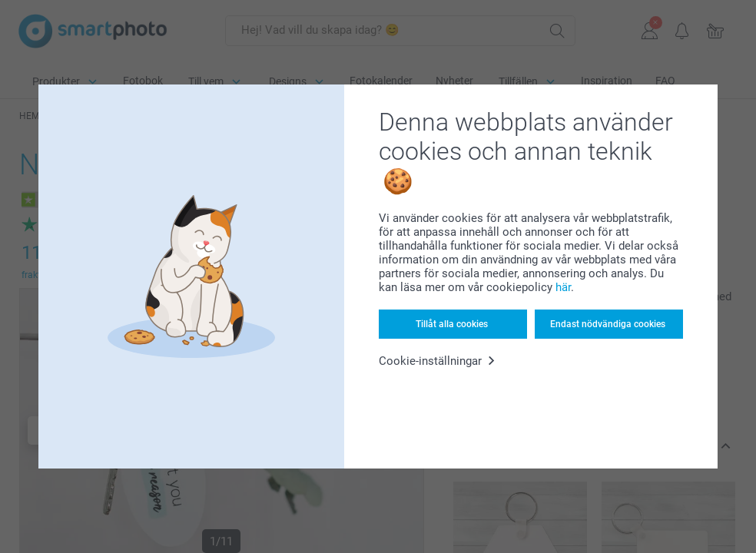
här (563, 287)
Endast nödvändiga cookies (608, 324)
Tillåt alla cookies (452, 324)
